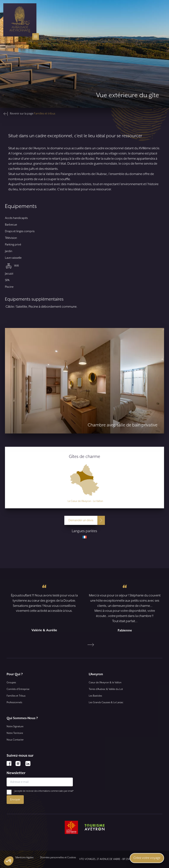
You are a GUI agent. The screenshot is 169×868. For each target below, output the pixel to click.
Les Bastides (95, 696)
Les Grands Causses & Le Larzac (106, 702)
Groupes (11, 683)
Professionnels (14, 702)
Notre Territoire (15, 733)
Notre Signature (15, 727)
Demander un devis (81, 520)
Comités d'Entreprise (18, 689)
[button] (9, 861)
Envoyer (15, 800)
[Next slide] (91, 645)
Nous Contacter (15, 740)
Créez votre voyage (147, 858)
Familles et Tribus (16, 696)
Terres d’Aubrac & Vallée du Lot (106, 689)
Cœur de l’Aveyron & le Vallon (105, 683)
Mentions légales (25, 858)
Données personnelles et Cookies (58, 858)
